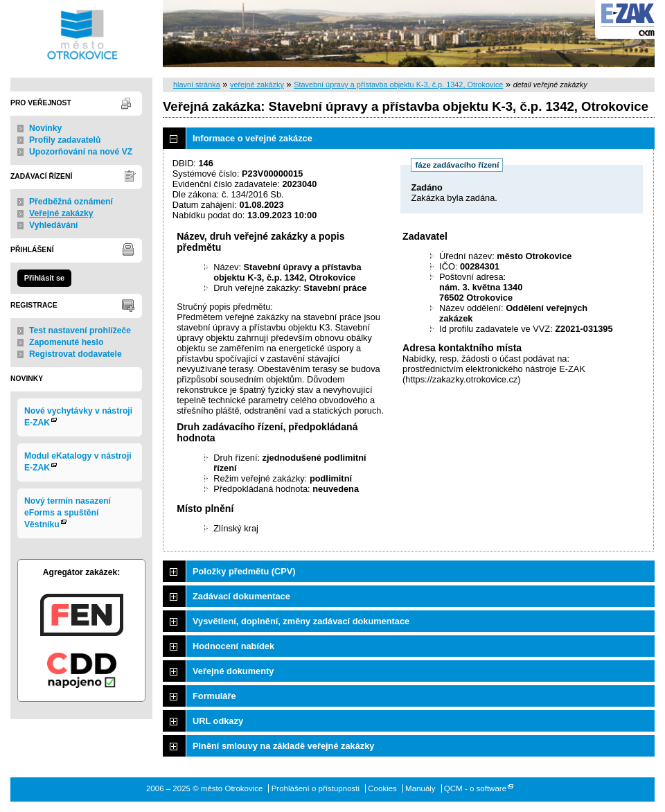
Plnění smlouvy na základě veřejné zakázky (283, 746)
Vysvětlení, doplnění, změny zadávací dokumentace (301, 621)
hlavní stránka (197, 85)
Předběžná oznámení (71, 202)
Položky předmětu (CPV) (244, 571)
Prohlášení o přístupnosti (316, 788)
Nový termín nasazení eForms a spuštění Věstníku (68, 513)
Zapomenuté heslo (66, 342)
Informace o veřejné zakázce (252, 138)
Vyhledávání (54, 225)
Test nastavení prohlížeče (80, 330)
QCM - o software (475, 788)
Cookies (382, 788)
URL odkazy (218, 721)
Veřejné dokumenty (233, 671)
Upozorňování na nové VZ (81, 152)
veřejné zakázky (257, 85)
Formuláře (214, 696)
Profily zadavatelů (65, 140)
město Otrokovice (81, 34)
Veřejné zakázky (61, 213)
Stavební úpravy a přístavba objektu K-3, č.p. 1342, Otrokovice (398, 85)
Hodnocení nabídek (233, 646)
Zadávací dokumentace (241, 596)
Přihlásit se (44, 278)
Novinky (45, 128)
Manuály (420, 788)
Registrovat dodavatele (76, 354)
